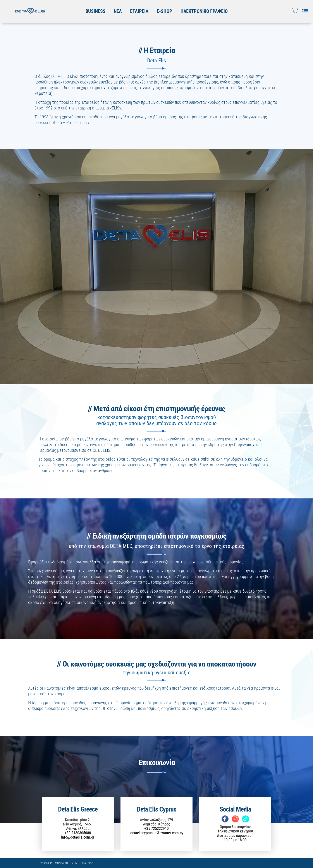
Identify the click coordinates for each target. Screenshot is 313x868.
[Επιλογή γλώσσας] (307, 11)
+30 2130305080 (78, 833)
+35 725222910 (156, 828)
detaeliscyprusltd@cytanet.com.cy (157, 833)
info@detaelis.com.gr (78, 837)
